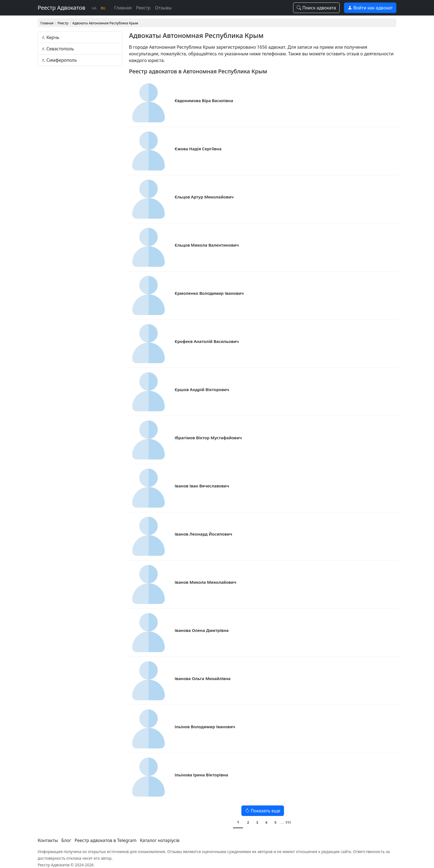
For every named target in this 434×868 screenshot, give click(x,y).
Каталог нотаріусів (160, 840)
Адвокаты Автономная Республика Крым (105, 23)
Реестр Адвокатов (61, 8)
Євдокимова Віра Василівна (204, 100)
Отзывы (163, 8)
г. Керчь (51, 37)
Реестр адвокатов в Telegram (106, 840)
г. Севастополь (58, 49)
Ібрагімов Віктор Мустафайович (208, 438)
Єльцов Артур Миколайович (204, 197)
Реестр (143, 8)
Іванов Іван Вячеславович (202, 486)
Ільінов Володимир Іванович (205, 727)
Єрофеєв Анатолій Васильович (207, 341)
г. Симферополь (60, 60)
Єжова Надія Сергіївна (198, 149)
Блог (66, 840)
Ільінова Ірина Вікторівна (201, 775)
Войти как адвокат (370, 8)
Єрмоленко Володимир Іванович (209, 293)
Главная (123, 8)
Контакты (48, 840)
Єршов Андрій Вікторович (202, 389)
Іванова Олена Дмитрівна (202, 630)
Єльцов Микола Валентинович (207, 245)
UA (94, 8)
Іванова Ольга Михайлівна (203, 678)
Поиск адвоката (316, 8)
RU (103, 8)
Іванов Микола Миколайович (206, 582)
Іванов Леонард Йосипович (203, 534)
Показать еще (263, 811)
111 (288, 822)
